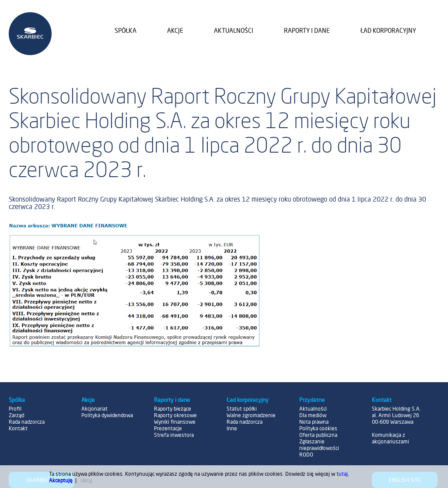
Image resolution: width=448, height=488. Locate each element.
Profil (15, 409)
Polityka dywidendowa (107, 415)
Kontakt (18, 428)
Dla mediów (313, 415)
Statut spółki (242, 409)
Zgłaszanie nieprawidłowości (319, 445)
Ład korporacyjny (388, 30)
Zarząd (16, 415)
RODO (306, 455)
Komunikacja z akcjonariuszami (390, 438)
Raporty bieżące (173, 409)
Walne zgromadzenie (251, 415)
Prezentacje (168, 428)
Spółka (126, 30)
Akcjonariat (94, 409)
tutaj (342, 474)
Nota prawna (314, 422)
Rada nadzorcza (27, 422)
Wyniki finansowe (175, 422)
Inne (232, 428)
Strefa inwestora (174, 435)
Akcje (175, 30)
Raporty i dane (307, 30)
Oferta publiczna (318, 435)
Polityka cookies (318, 428)
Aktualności (234, 30)
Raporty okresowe (175, 415)
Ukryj (86, 480)
